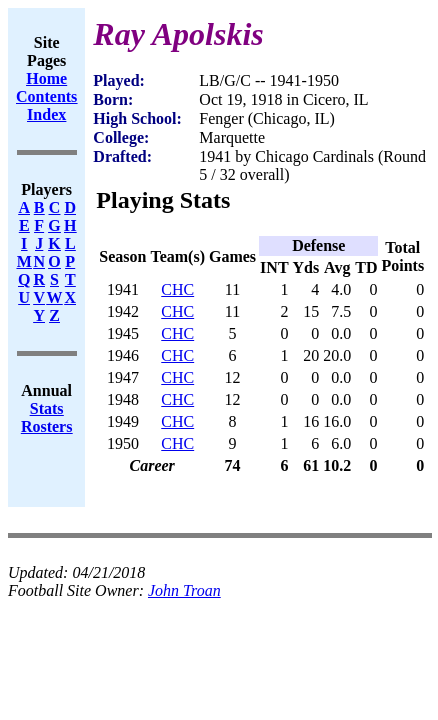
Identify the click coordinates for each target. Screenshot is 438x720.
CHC (177, 289)
